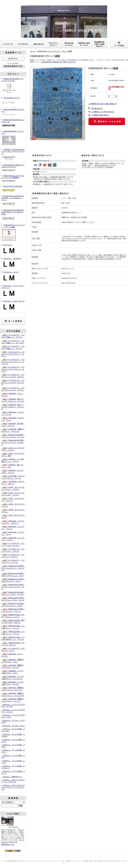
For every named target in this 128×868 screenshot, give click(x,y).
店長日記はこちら (8, 844)
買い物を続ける (97, 108)
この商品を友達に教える (100, 115)
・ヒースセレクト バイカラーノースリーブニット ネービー (13, 369)
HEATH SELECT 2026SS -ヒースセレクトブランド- (13, 168)
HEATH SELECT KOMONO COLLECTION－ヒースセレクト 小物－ (13, 215)
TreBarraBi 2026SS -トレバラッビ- (13, 138)
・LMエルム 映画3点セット (12, 777)
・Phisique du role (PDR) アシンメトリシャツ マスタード (13, 442)
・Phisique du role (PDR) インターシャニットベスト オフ (13, 587)
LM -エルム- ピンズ (13, 277)
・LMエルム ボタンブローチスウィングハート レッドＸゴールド (13, 787)
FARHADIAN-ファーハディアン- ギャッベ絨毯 (13, 233)
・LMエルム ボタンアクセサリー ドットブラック (13, 781)
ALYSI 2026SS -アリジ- (13, 101)
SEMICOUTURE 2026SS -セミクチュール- (13, 123)
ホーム (33, 51)
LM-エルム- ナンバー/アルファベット (13, 291)
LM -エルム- (13, 249)
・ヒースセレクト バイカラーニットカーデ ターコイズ (13, 382)
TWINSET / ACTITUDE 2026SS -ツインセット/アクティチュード (13, 155)
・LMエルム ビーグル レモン (13, 726)
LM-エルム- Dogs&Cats (13, 263)
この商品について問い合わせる (103, 112)
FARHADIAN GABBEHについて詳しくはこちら (59, 62)
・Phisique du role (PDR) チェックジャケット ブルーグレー (13, 568)
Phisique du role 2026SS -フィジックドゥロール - (13, 86)
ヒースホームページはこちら (13, 841)
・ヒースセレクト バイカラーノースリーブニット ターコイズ (13, 362)
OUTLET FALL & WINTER (13, 189)
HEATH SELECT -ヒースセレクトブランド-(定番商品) (13, 179)
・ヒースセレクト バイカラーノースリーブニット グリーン (13, 354)
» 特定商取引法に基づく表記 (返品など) (103, 104)
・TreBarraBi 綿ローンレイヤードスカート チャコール (13, 407)
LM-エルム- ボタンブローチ (13, 306)
